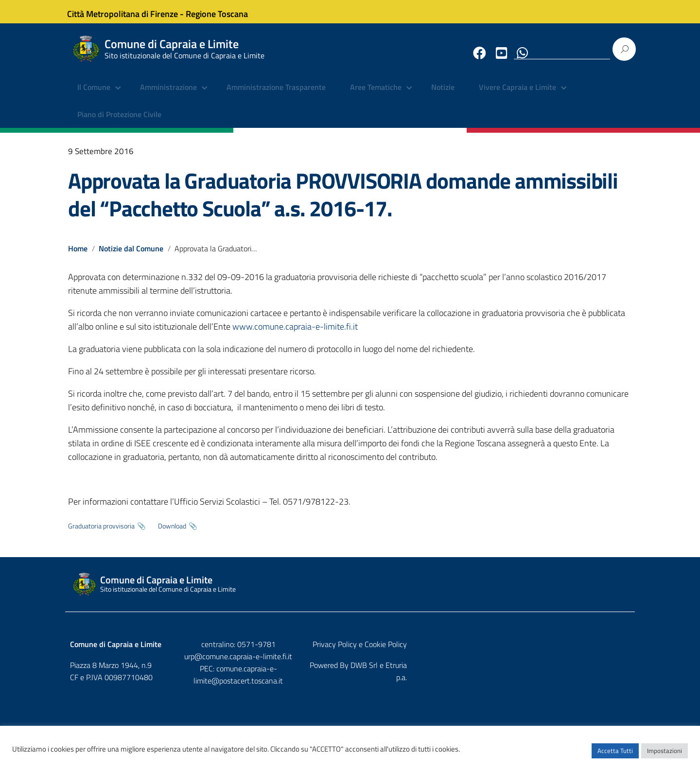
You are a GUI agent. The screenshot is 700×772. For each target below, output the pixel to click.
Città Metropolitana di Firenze (129, 11)
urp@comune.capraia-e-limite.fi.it (350, 663)
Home (78, 256)
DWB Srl (575, 672)
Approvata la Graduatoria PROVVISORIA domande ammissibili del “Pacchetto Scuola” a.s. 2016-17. (343, 201)
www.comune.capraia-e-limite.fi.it (295, 333)
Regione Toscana (224, 11)
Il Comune (94, 95)
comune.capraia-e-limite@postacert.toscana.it (359, 675)
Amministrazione (168, 95)
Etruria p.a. (613, 672)
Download (172, 533)
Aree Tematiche (376, 95)
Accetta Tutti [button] (615, 755)
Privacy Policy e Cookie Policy (583, 651)
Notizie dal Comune (131, 256)
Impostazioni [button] (665, 755)
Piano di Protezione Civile (119, 122)
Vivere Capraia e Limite (517, 95)
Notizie (443, 95)
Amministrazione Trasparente (276, 95)
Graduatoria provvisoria (101, 533)
